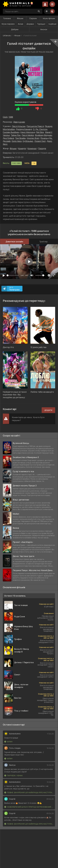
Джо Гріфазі (8, 138)
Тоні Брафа (20, 138)
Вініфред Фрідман (44, 135)
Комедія (22, 148)
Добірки (15, 29)
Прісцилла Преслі (35, 126)
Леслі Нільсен (19, 126)
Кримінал (32, 148)
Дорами (30, 24)
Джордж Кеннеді (24, 129)
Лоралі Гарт (40, 141)
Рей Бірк (40, 132)
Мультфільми (49, 18)
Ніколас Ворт (33, 138)
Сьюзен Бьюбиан (11, 132)
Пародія (42, 148)
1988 (11, 117)
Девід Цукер (19, 122)
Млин (8, 742)
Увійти (45, 4)
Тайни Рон (16, 135)
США (5, 117)
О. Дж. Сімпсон (40, 129)
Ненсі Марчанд (28, 132)
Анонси (44, 29)
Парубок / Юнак (14, 776)
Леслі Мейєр (28, 135)
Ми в (14, 289)
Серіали (33, 18)
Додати (48, 410)
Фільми (20, 18)
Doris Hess (17, 141)
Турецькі (41, 24)
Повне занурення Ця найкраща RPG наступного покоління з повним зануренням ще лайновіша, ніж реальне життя (29, 792)
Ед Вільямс (28, 141)
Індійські (53, 24)
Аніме (21, 24)
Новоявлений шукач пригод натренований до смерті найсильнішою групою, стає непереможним (29, 807)
